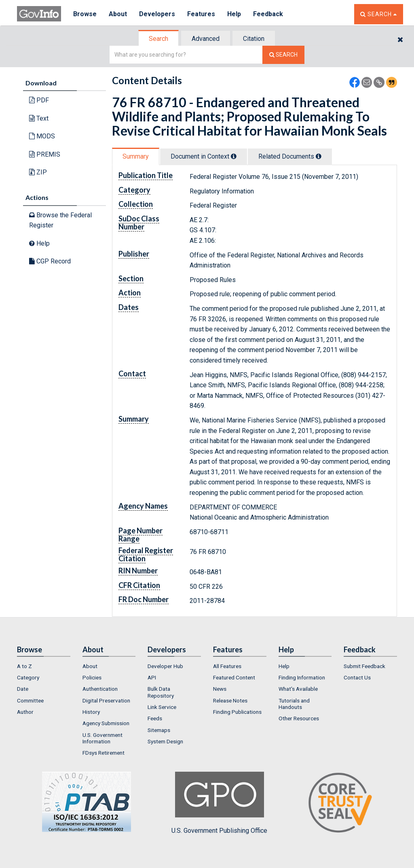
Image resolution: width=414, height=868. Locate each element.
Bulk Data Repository (161, 692)
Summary (136, 156)
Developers (157, 14)
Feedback (268, 14)
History (91, 712)
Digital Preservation (106, 700)
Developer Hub (165, 666)
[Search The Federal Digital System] (283, 55)
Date (23, 689)
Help (234, 14)
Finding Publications (237, 712)
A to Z (24, 666)
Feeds (155, 718)
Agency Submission (106, 723)
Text (39, 118)
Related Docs (290, 156)
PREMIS (45, 154)
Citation (254, 39)
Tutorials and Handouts (294, 704)
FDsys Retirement (103, 753)
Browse (85, 14)
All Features (227, 666)
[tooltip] (234, 156)
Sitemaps (159, 730)
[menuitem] (44, 666)
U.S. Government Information (102, 738)
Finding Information (302, 677)
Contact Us (357, 677)
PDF (39, 100)
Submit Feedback (364, 666)
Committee (30, 700)
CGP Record (50, 261)
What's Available (298, 689)
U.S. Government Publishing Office (219, 803)
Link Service (162, 707)
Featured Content (234, 677)
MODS (42, 136)
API (152, 677)
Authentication (100, 689)
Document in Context (204, 156)
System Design (165, 741)
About (118, 14)
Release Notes (230, 700)
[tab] (159, 39)
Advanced (206, 39)
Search (158, 39)
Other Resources (299, 718)
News (220, 689)
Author (25, 712)
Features (201, 14)
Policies (92, 677)
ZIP (38, 172)
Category (28, 677)
